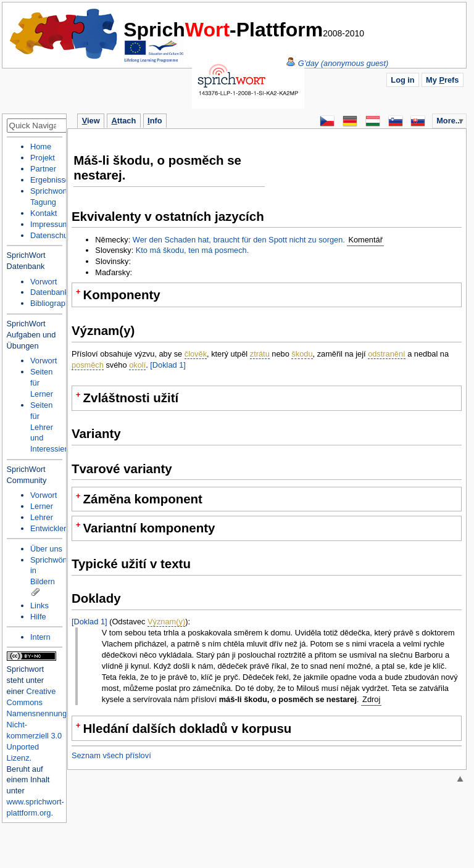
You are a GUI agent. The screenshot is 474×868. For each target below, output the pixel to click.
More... (449, 121)
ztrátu (260, 354)
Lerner (42, 506)
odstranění (386, 354)
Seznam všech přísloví (111, 755)
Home (64, 34)
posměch (88, 365)
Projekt (43, 158)
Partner (43, 169)
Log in (402, 80)
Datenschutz (52, 235)
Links (39, 606)
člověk (196, 354)
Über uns (46, 549)
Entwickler (48, 528)
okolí (137, 365)
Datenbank (49, 292)
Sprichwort (25, 669)
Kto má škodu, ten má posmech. (193, 250)
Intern (40, 637)
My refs (442, 80)
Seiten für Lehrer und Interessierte (52, 427)
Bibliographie (53, 303)
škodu (302, 354)
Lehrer (42, 517)
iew (91, 121)
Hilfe (38, 617)
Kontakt (44, 213)
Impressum (50, 224)
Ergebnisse (50, 180)
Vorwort (44, 282)
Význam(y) (166, 622)
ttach (123, 121)
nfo (155, 121)
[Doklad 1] (168, 365)
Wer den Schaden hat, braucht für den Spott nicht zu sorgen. (239, 240)
